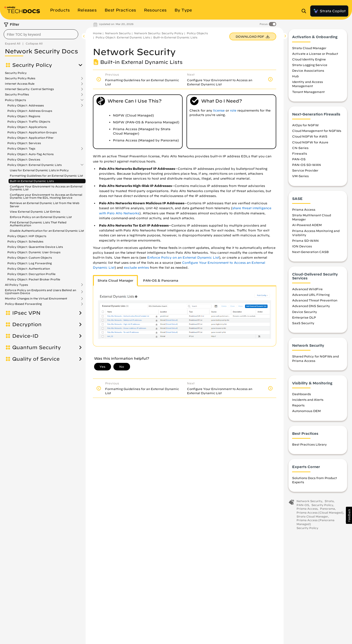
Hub (295, 76)
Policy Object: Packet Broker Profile (34, 279)
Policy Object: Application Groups (32, 132)
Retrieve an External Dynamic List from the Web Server (45, 204)
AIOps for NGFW (305, 125)
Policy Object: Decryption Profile (31, 274)
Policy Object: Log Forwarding (30, 263)
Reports (298, 405)
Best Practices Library (309, 445)
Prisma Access (304, 210)
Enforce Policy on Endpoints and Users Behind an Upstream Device (40, 292)
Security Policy (32, 65)
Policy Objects (15, 100)
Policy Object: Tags (21, 149)
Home (97, 33)
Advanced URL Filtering (311, 295)
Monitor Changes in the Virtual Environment (36, 299)
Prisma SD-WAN (305, 241)
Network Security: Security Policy (159, 33)
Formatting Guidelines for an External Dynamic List (46, 176)
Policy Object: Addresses (26, 105)
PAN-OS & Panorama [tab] (161, 281)
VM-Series (300, 176)
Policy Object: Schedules (25, 241)
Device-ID (25, 336)
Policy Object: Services (24, 143)
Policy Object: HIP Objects (27, 236)
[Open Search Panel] (305, 11)
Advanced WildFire (307, 289)
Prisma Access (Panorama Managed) (315, 522)
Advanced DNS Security (311, 306)
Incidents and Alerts (308, 400)
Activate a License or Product (315, 54)
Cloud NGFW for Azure (310, 142)
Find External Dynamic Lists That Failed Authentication (38, 224)
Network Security (118, 33)
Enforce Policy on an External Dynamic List (41, 217)
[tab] (115, 281)
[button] (349, 515)
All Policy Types (16, 285)
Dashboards (302, 394)
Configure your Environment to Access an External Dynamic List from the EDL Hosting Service (46, 196)
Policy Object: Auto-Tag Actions (30, 154)
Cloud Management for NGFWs (317, 131)
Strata (329, 501)
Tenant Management (308, 92)
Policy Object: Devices (24, 159)
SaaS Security (303, 323)
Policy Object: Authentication (29, 269)
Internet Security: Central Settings (29, 89)
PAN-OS (299, 159)
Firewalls (300, 154)
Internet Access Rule (20, 84)
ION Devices (302, 246)
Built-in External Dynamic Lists (32, 181)
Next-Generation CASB (310, 252)
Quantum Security (37, 347)
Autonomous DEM (306, 411)
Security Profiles (17, 94)
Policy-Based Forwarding (23, 304)
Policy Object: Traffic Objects (29, 121)
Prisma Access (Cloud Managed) (320, 513)
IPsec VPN (26, 313)
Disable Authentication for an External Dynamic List (47, 231)
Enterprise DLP (304, 318)
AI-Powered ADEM (307, 225)
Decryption (27, 324)
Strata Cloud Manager (309, 48)
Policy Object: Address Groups (30, 111)
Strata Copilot (329, 11)
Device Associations (308, 71)
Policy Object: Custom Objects (30, 258)
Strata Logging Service (310, 65)
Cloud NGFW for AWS (310, 137)
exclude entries (136, 268)
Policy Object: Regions (24, 116)
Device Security (305, 312)
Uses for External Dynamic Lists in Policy (39, 170)
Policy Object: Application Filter (30, 138)
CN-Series (300, 148)
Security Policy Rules (20, 78)
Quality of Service (36, 359)
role (233, 110)
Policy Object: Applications (27, 127)
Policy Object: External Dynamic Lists (34, 165)
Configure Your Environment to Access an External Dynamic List (46, 188)
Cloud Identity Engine (309, 59)
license (219, 110)
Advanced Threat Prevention (315, 300)
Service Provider (305, 171)
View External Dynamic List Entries (35, 212)
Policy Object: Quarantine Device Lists (35, 247)
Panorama (327, 509)
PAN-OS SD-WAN (307, 165)
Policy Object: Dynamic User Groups (34, 252)
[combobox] (41, 34)
